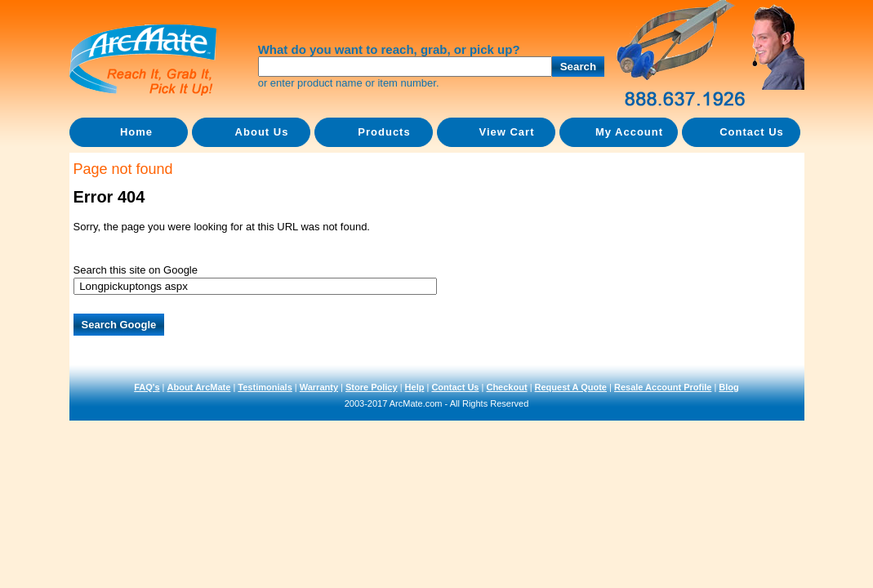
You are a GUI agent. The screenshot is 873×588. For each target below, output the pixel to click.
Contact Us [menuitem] (752, 132)
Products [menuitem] (384, 132)
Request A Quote (571, 387)
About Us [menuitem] (262, 132)
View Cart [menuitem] (506, 132)
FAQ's (147, 387)
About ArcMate (199, 387)
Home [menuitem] (136, 132)
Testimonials (265, 387)
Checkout (506, 387)
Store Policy (372, 387)
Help (415, 387)
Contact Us (455, 387)
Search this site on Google (136, 270)
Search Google (119, 325)
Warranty (319, 387)
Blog (728, 387)
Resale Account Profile (663, 387)
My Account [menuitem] (629, 132)
